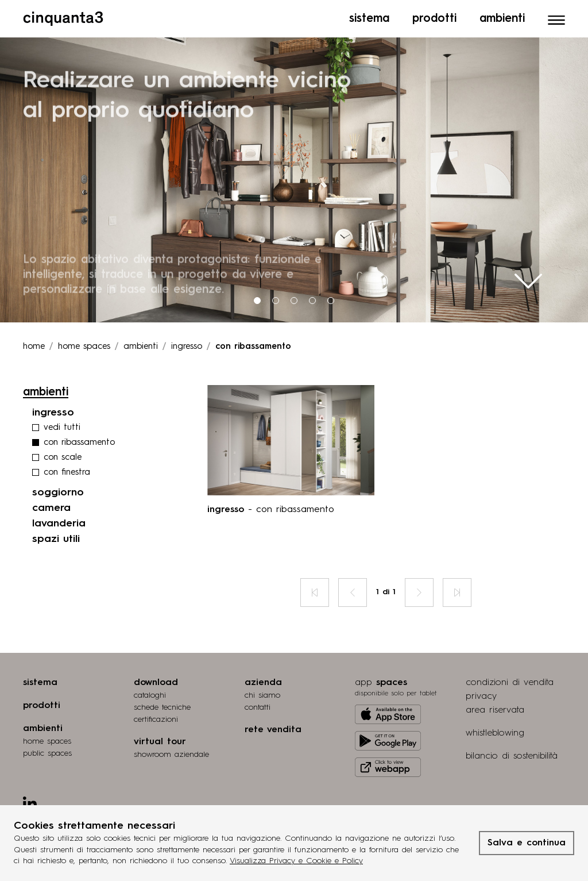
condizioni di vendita (510, 680)
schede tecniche (162, 705)
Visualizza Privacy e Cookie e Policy (296, 861)
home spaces (47, 738)
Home (34, 344)
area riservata (495, 707)
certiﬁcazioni (156, 717)
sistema (40, 680)
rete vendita (273, 727)
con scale (63, 455)
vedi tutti (62, 425)
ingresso (187, 344)
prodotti (42, 703)
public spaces (47, 751)
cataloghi (150, 693)
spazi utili (56, 536)
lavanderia (59, 521)
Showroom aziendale (171, 752)
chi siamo (262, 693)
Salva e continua (527, 843)
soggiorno (58, 490)
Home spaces (84, 344)
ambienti (141, 344)
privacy (481, 694)
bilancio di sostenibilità (512, 753)
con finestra (67, 470)
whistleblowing (495, 730)
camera (51, 505)
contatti (258, 705)
